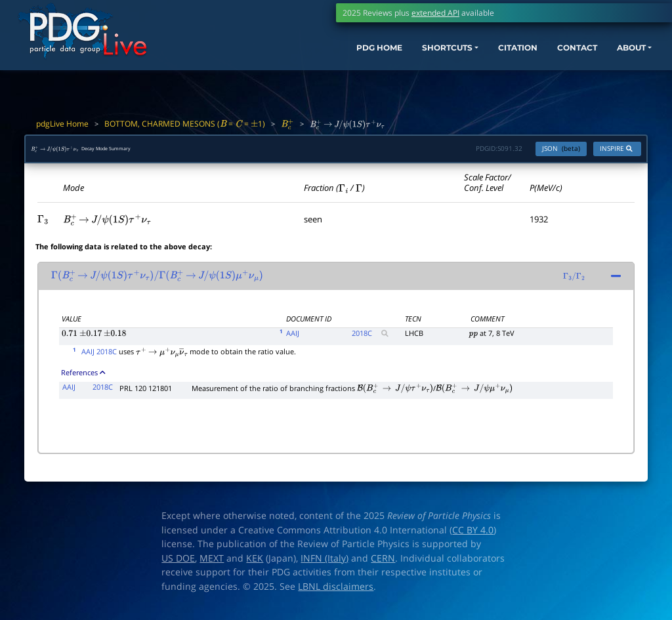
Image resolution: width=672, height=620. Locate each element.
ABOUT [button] (616, 57)
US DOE (178, 565)
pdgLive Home (62, 124)
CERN (383, 565)
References (83, 379)
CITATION (485, 57)
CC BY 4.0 (473, 537)
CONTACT (554, 57)
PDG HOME (322, 57)
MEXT (212, 565)
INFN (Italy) (325, 565)
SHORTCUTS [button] (402, 57)
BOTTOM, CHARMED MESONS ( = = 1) (185, 124)
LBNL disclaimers (336, 593)
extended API (435, 13)
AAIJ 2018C (99, 358)
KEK (255, 565)
